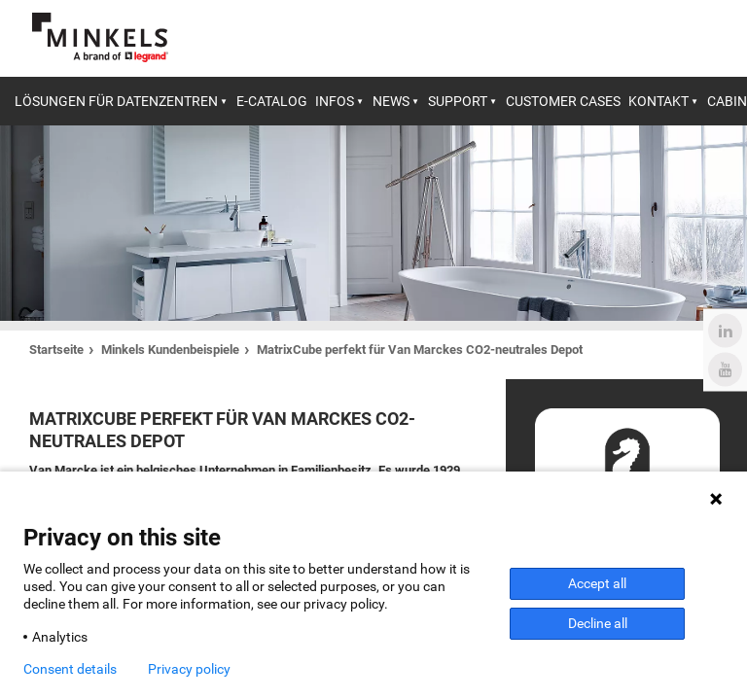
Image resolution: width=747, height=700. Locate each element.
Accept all (597, 583)
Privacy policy (189, 669)
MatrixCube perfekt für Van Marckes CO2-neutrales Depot (420, 350)
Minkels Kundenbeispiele (170, 350)
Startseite (56, 350)
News (391, 101)
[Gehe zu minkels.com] (100, 37)
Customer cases (563, 101)
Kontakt (658, 101)
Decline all (598, 623)
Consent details (70, 669)
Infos (335, 101)
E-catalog (272, 101)
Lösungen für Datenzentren (116, 101)
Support (458, 101)
